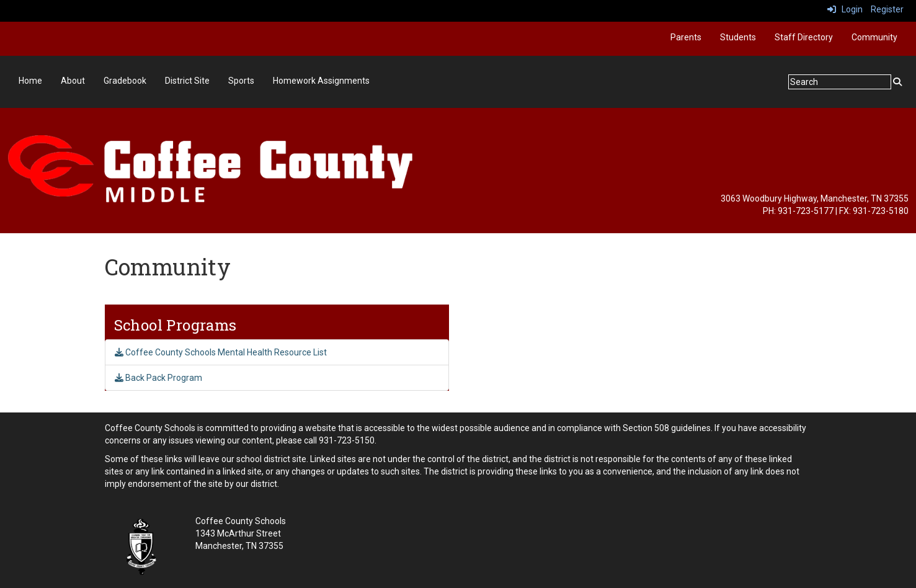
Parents (686, 37)
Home (30, 81)
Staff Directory (804, 37)
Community (874, 37)
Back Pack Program (158, 378)
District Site (187, 81)
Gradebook (125, 81)
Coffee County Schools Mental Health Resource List (221, 352)
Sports (241, 81)
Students (738, 37)
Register (887, 9)
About (73, 81)
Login (845, 9)
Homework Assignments (321, 81)
